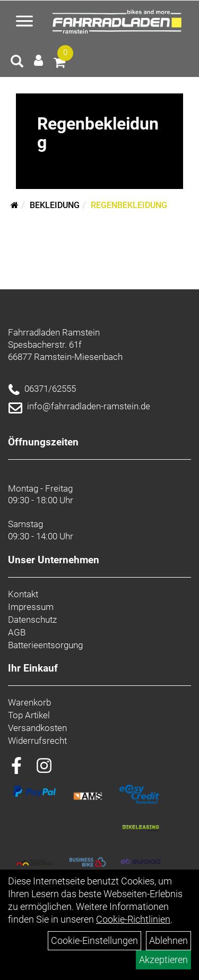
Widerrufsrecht (37, 741)
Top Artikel (29, 715)
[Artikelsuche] (17, 63)
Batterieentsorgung (45, 645)
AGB (17, 632)
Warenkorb (29, 702)
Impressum (31, 607)
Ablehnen (168, 940)
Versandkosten (37, 728)
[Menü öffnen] (24, 22)
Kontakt (23, 594)
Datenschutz (32, 620)
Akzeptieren (163, 960)
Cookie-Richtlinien (133, 919)
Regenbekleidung (129, 205)
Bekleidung (55, 205)
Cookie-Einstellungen (94, 940)
